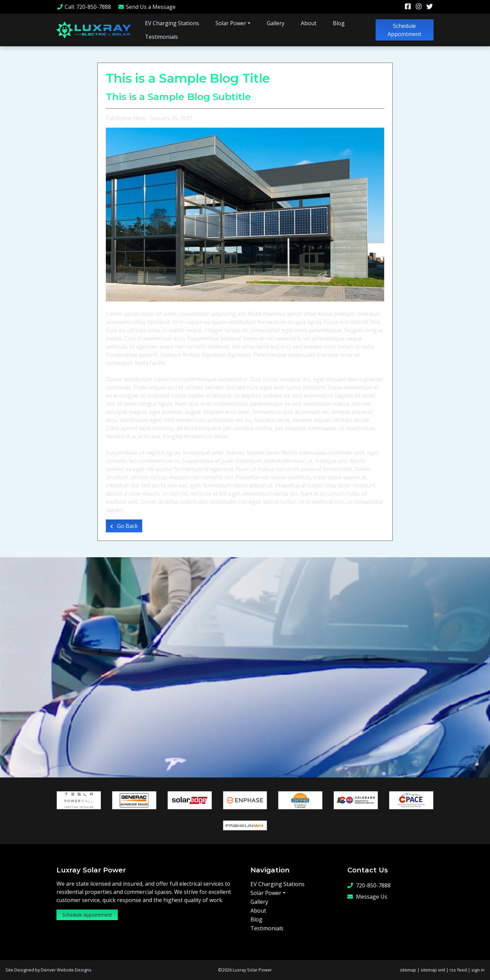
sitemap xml (433, 970)
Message (147, 7)
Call (84, 7)
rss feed (458, 970)
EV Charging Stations (172, 23)
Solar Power (231, 23)
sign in (478, 970)
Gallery (276, 23)
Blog (339, 23)
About (309, 23)
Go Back (124, 526)
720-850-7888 (369, 885)
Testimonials (161, 37)
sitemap (408, 970)
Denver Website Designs (66, 970)
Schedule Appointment (404, 30)
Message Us (367, 896)
